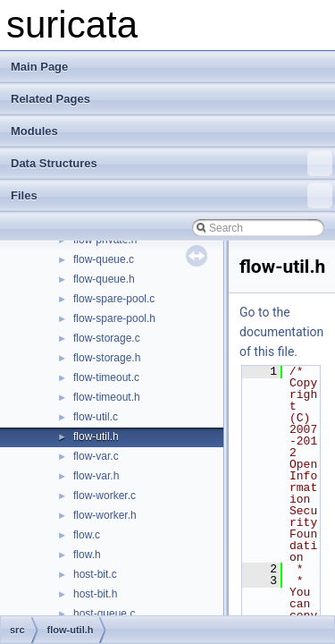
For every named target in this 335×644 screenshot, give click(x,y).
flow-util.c (96, 417)
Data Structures (172, 164)
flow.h (87, 555)
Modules (34, 131)
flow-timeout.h (107, 397)
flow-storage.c (107, 338)
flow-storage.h (107, 358)
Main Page (39, 67)
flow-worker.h (105, 515)
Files (172, 196)
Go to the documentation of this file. (281, 332)
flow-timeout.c (106, 377)
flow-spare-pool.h (114, 318)
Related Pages (50, 99)
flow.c (87, 535)
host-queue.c (104, 614)
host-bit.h (95, 594)
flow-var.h (96, 476)
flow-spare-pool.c (114, 299)
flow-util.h (96, 436)
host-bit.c (95, 574)
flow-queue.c (104, 259)
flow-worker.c (105, 496)
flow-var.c (96, 456)
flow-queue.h (104, 279)
